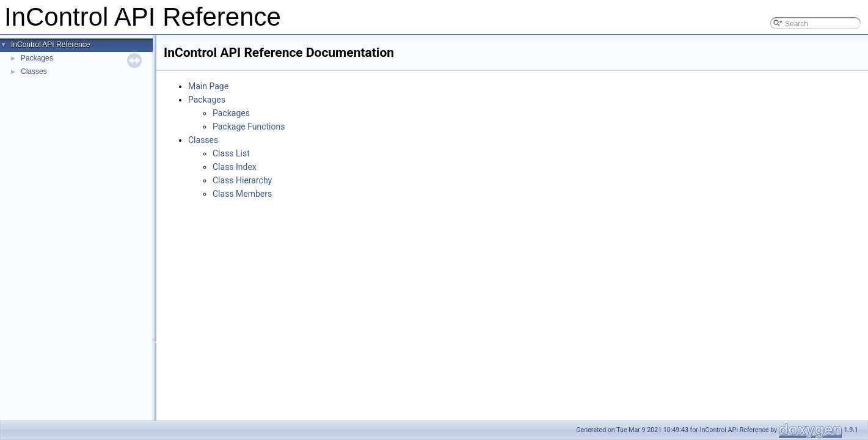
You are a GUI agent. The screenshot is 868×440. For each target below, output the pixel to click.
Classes (34, 71)
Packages (37, 58)
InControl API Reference (50, 45)
